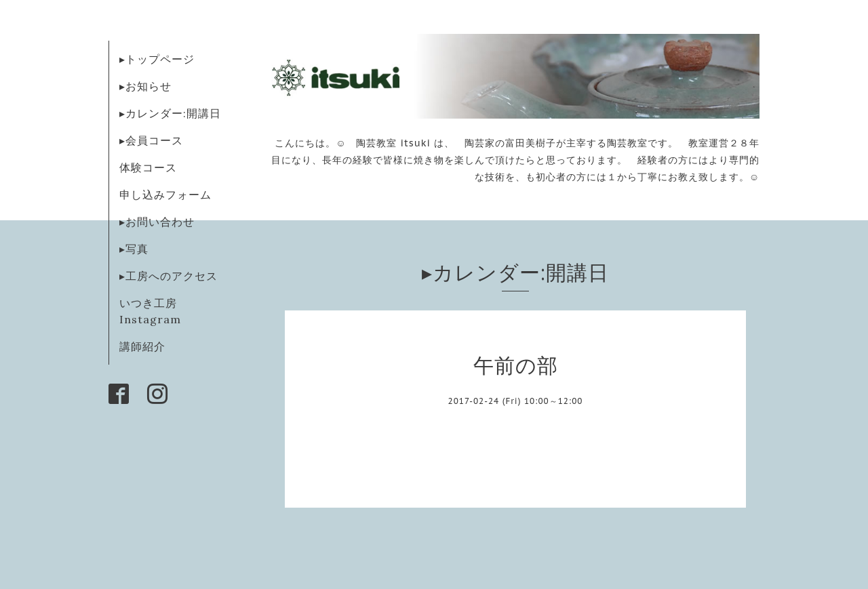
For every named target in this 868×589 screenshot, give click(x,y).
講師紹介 (142, 346)
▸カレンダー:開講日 (170, 113)
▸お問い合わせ (157, 222)
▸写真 (134, 249)
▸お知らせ (145, 86)
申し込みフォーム (165, 195)
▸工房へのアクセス (169, 276)
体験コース (148, 167)
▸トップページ (157, 59)
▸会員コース (151, 140)
